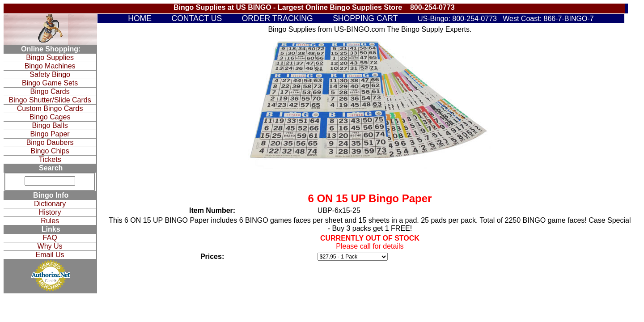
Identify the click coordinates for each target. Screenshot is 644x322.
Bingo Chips (50, 151)
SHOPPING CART (365, 18)
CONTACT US (197, 18)
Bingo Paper (50, 134)
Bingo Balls (50, 125)
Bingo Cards (50, 91)
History (50, 212)
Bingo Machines (50, 66)
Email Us (50, 255)
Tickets (50, 159)
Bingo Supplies (50, 57)
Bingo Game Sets (50, 83)
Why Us (50, 246)
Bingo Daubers (50, 142)
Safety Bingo (50, 74)
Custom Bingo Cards (50, 108)
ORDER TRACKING (278, 18)
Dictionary (50, 204)
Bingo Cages (50, 117)
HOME (140, 18)
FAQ (50, 238)
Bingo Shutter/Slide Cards (50, 100)
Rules (50, 221)
